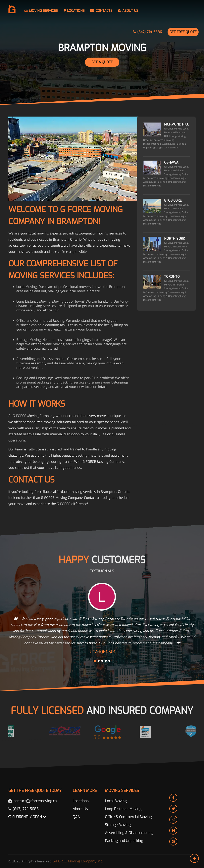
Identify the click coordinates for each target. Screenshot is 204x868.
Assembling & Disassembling (129, 833)
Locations (81, 801)
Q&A (76, 817)
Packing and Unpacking (124, 841)
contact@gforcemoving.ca (35, 801)
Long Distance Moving (123, 809)
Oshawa (171, 162)
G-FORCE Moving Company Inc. (78, 861)
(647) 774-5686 (26, 809)
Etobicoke (173, 201)
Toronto (172, 277)
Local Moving (116, 801)
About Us (80, 809)
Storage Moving (118, 825)
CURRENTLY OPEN (27, 817)
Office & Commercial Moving (128, 817)
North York (175, 239)
